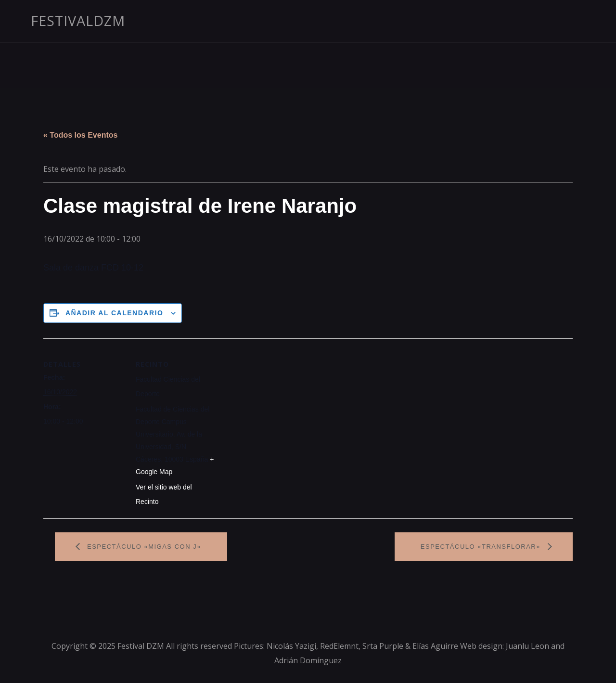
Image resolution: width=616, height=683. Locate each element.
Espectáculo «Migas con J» (143, 547)
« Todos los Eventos (80, 135)
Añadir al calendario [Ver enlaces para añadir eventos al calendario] (114, 313)
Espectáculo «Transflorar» (482, 547)
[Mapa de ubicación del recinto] (279, 405)
